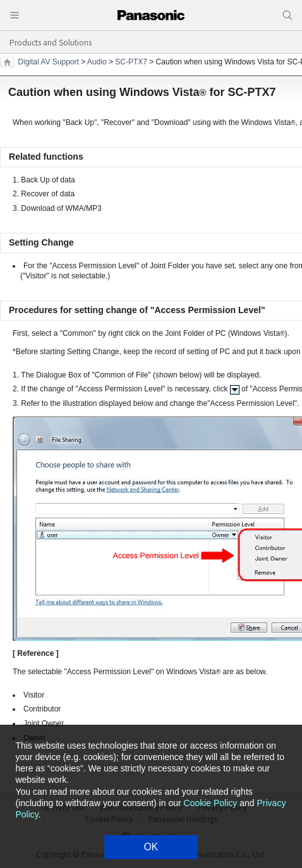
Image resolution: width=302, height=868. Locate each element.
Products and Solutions (51, 42)
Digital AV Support (48, 62)
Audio (97, 62)
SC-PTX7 (131, 62)
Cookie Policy (211, 803)
